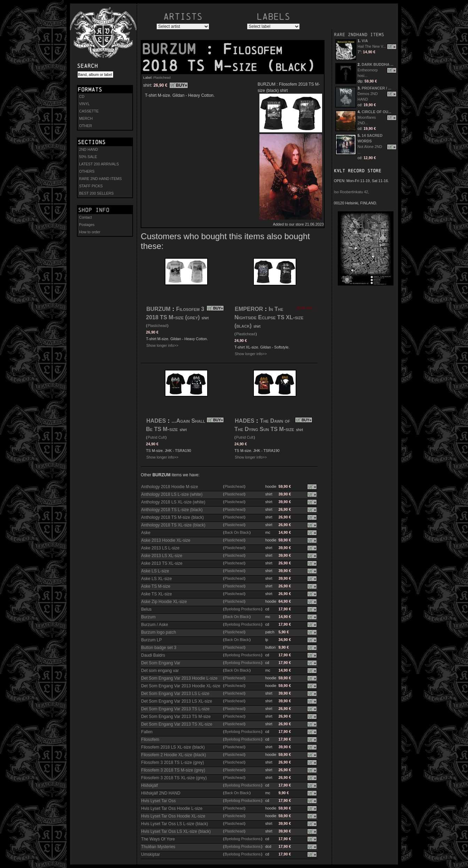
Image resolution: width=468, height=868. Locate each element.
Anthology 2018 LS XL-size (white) (173, 502)
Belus (146, 609)
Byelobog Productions (243, 609)
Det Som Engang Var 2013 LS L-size (175, 694)
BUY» (181, 85)
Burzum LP (151, 640)
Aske (146, 533)
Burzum (148, 617)
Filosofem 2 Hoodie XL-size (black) (173, 755)
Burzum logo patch (158, 632)
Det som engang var (160, 671)
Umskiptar (150, 854)
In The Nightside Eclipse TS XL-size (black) (269, 317)
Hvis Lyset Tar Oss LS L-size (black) (174, 824)
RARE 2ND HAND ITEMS (100, 179)
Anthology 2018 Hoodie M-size (169, 487)
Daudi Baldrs (153, 655)
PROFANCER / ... (377, 88)
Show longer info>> (162, 345)
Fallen (147, 732)
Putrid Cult (156, 437)
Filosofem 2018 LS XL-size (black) (173, 747)
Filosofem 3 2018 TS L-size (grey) (173, 763)
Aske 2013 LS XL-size (162, 556)
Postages (87, 225)
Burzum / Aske (154, 625)
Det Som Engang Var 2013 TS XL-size (177, 724)
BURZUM (173, 49)
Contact (85, 217)
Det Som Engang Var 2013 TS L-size (175, 709)
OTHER (85, 126)
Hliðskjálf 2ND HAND (161, 793)
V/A (365, 41)
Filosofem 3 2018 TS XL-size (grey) (174, 778)
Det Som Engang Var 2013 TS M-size (176, 717)
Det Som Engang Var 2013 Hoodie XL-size (181, 686)
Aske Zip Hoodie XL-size (164, 602)
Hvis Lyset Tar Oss (158, 801)
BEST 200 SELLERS (96, 193)
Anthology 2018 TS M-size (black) (172, 517)
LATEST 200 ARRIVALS (99, 164)
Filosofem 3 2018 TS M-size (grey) (173, 770)
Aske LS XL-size (156, 579)
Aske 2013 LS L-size (160, 548)
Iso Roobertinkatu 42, (352, 192)
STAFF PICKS (91, 186)
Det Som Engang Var (161, 663)
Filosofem (150, 740)
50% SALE (88, 157)
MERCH (86, 118)
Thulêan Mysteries (158, 847)
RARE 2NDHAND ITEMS (359, 35)
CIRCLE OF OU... (377, 112)
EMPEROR (249, 309)
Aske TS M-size (156, 586)
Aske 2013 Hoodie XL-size (166, 540)
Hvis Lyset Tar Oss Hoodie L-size (172, 808)
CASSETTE (89, 111)
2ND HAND (88, 149)
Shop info (94, 210)
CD (82, 96)
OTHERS (87, 171)
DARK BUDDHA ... (378, 64)
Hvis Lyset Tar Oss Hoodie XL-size (173, 816)
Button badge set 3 (159, 648)
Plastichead (162, 77)
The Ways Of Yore (158, 839)
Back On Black (237, 532)
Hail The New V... (372, 46)
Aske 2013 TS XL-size (162, 563)
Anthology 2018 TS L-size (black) (172, 510)
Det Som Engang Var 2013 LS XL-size (177, 701)
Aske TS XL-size (156, 594)
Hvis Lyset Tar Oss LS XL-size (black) (176, 831)
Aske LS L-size (155, 571)
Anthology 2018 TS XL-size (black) (173, 525)
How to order (90, 232)
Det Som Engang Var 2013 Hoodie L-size (179, 678)
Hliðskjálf (149, 785)
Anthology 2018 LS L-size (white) (172, 494)
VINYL (84, 104)
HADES (156, 421)
